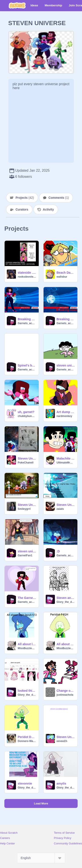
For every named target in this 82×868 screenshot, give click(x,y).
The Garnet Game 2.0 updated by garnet (27, 598)
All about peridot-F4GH (66, 644)
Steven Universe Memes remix (66, 737)
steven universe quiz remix (27, 551)
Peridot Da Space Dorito (27, 737)
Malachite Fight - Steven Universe (66, 458)
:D (58, 551)
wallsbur (62, 277)
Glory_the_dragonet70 (66, 602)
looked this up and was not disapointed (27, 691)
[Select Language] (41, 858)
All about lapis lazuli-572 (27, 644)
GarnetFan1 (25, 555)
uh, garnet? (26, 412)
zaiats (60, 509)
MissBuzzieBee (27, 648)
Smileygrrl (24, 509)
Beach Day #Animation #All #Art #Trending (66, 273)
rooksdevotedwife (27, 277)
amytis (61, 783)
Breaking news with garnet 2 (27, 319)
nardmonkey (64, 416)
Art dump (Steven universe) (66, 412)
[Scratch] (17, 5)
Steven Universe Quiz (66, 505)
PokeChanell (26, 463)
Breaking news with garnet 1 (66, 319)
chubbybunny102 (27, 416)
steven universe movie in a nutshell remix (66, 365)
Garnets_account (27, 323)
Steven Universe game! (27, 505)
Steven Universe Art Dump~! (27, 458)
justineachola (65, 695)
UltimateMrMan (66, 463)
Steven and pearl (66, 598)
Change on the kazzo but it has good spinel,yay (66, 691)
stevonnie (25, 783)
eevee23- (62, 741)
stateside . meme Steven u (27, 273)
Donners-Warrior (27, 741)
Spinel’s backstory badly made (27, 365)
